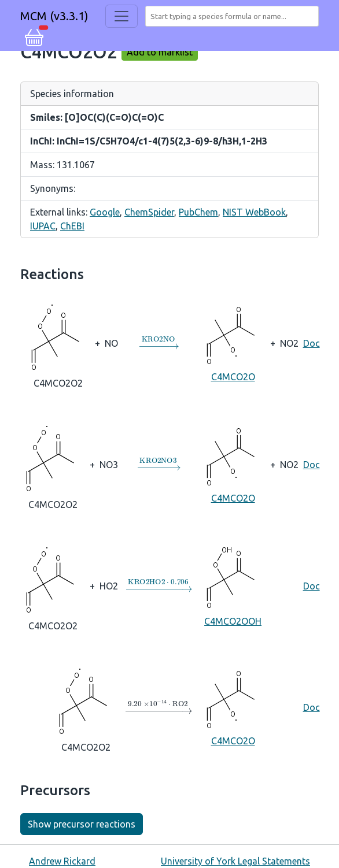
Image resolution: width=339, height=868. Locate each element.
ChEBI (72, 226)
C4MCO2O (233, 343)
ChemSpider (149, 212)
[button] (34, 36)
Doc (312, 343)
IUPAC (43, 226)
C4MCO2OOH (233, 585)
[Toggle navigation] (121, 16)
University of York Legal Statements (235, 861)
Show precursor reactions (82, 824)
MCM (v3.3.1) (54, 16)
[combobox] (234, 16)
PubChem (198, 212)
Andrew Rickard (62, 861)
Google (105, 212)
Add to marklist (160, 52)
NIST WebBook (254, 212)
